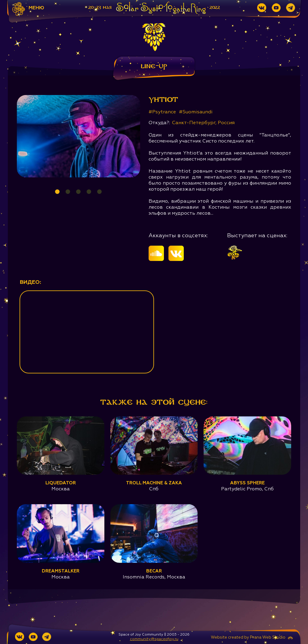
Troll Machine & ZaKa (154, 483)
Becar (154, 571)
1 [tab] (57, 192)
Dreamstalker (61, 571)
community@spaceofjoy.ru (154, 639)
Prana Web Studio (268, 638)
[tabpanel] (79, 136)
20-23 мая (100, 8)
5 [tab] (99, 192)
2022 (215, 8)
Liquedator (61, 483)
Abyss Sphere (247, 483)
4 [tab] (89, 192)
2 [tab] (68, 192)
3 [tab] (78, 192)
